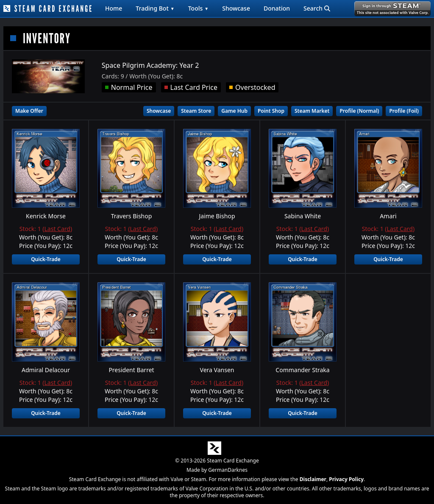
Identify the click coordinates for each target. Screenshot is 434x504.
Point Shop (271, 111)
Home (114, 8)
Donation (277, 8)
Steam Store (196, 111)
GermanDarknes (228, 470)
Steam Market (312, 111)
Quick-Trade (46, 259)
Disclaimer (313, 479)
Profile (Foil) (404, 111)
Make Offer (29, 111)
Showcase (236, 8)
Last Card (57, 229)
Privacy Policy (346, 479)
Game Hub (234, 111)
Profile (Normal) (359, 111)
